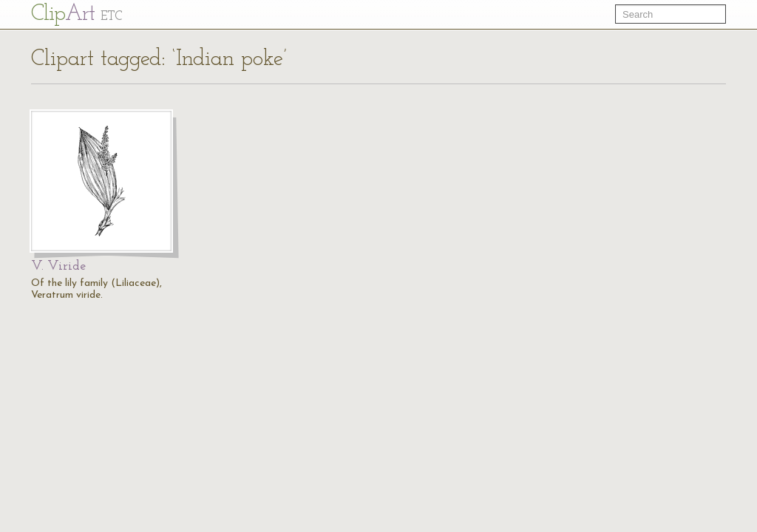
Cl (77, 14)
